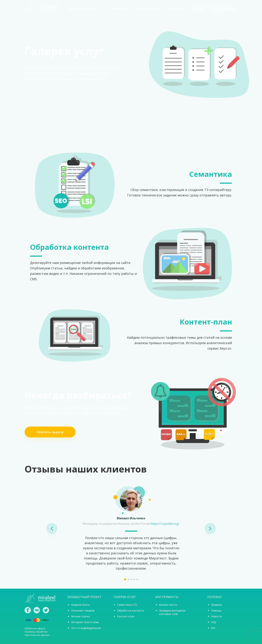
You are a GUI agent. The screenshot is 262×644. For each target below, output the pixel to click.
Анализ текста (168, 605)
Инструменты (149, 9)
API (213, 628)
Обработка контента (69, 247)
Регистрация (223, 9)
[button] (52, 528)
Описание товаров (83, 611)
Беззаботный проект (84, 9)
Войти (198, 9)
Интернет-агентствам (85, 622)
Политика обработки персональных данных (37, 633)
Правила (216, 605)
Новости (216, 616)
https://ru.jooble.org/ (165, 524)
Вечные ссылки (81, 616)
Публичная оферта (35, 628)
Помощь (216, 611)
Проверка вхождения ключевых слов (172, 612)
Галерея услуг (119, 9)
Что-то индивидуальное (86, 628)
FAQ (214, 622)
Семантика (211, 174)
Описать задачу (50, 432)
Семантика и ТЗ (127, 605)
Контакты (176, 9)
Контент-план (206, 322)
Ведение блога (80, 605)
